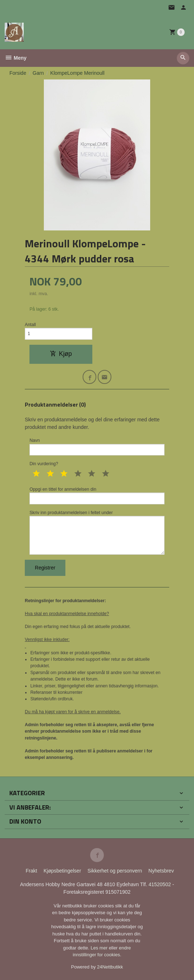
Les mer (100, 948)
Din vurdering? (44, 464)
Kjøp (61, 354)
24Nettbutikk (110, 967)
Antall (30, 325)
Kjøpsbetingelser (62, 871)
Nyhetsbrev (161, 871)
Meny (16, 58)
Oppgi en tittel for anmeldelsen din (97, 496)
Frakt (31, 871)
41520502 (160, 884)
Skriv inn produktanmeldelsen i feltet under (97, 532)
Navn (97, 447)
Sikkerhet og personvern (115, 871)
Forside (18, 73)
